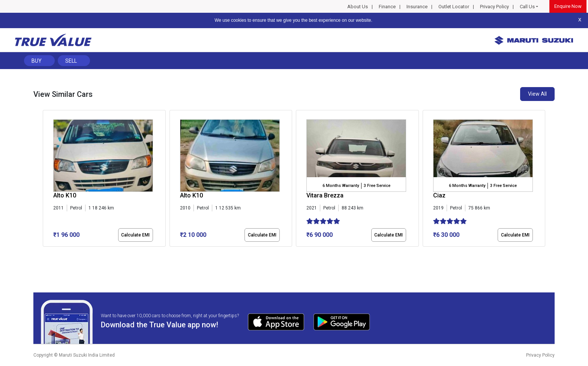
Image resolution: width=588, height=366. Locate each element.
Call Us (527, 7)
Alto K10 (65, 195)
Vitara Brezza (325, 195)
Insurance (417, 7)
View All (537, 94)
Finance (387, 7)
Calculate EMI (135, 235)
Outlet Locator (454, 7)
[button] (45, 253)
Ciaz (439, 195)
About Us (358, 7)
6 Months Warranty (341, 186)
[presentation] (47, 180)
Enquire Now (568, 6)
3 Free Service (377, 186)
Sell (71, 61)
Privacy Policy (494, 7)
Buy (37, 61)
